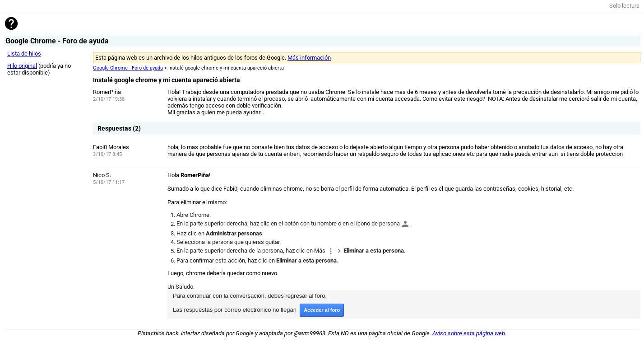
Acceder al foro (322, 310)
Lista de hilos (24, 54)
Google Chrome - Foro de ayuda (128, 68)
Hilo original (22, 66)
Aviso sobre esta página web (469, 333)
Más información (309, 58)
